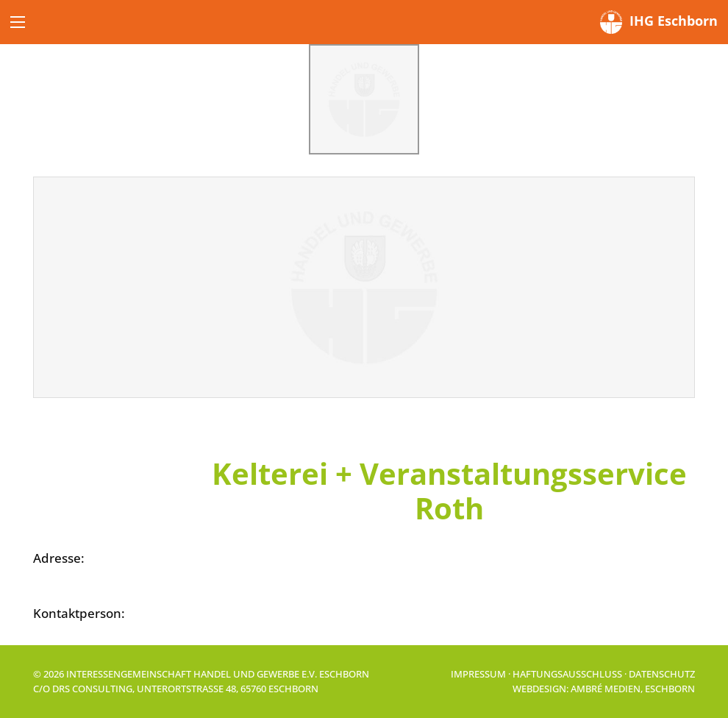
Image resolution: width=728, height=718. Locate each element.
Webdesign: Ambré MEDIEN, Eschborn (604, 689)
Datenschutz (662, 674)
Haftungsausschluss (567, 674)
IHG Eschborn (659, 22)
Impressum (478, 674)
